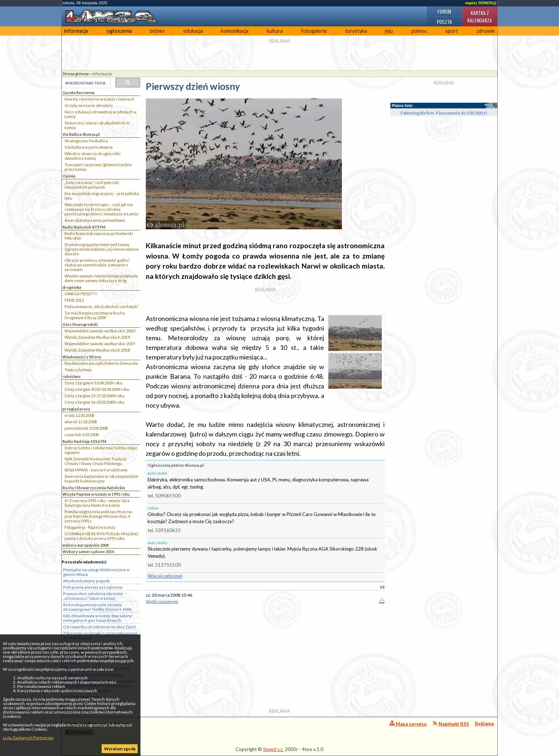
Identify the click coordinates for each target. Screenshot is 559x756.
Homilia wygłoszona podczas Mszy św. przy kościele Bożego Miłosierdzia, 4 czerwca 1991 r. (98, 516)
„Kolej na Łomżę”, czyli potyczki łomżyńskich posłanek (92, 185)
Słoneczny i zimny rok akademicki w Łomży (97, 125)
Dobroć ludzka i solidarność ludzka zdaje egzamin (101, 450)
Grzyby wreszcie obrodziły (89, 105)
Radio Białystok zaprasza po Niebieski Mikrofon (99, 236)
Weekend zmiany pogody (87, 581)
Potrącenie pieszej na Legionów (93, 587)
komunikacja (235, 31)
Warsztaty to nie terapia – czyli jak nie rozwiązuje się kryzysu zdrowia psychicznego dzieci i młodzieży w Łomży (101, 209)
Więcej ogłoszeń (165, 576)
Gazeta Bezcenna (78, 93)
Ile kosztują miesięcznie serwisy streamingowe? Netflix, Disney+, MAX (97, 607)
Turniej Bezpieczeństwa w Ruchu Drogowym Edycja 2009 (95, 315)
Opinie (69, 176)
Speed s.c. (273, 749)
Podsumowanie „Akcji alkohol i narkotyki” (102, 307)
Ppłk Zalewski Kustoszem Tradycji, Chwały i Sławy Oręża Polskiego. (96, 461)
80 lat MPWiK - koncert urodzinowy (96, 470)
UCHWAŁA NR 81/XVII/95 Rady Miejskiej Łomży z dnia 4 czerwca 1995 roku (101, 536)
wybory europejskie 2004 (86, 545)
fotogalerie (314, 31)
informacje (76, 31)
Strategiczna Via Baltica (86, 141)
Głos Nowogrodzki (80, 324)
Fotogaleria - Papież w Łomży (90, 527)
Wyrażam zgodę (120, 749)
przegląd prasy (76, 409)
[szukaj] (85, 83)
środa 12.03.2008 (79, 415)
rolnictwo (71, 376)
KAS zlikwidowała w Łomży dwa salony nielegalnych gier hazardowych (98, 618)
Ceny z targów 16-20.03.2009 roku (94, 402)
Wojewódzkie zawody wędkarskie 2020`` (101, 331)
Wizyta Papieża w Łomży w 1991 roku (96, 494)
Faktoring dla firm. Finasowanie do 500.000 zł (444, 113)
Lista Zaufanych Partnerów (28, 738)
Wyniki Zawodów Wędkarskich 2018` (98, 350)
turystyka (356, 31)
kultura (275, 31)
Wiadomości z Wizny (82, 357)
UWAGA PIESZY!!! (81, 294)
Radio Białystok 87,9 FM (84, 227)
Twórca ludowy (78, 370)
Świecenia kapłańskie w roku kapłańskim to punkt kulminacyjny (101, 479)
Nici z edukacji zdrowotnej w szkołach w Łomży (101, 114)
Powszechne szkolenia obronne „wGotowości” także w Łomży (93, 596)
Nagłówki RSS (451, 724)
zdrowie (486, 31)
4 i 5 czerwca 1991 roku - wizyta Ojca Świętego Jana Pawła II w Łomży (97, 503)
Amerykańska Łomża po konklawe (95, 220)
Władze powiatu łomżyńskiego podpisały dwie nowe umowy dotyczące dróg (101, 278)
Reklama (484, 724)
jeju (389, 31)
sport (452, 31)
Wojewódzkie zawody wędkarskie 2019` (100, 344)
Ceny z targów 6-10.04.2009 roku (93, 383)
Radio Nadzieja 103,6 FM (84, 441)
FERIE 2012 (74, 300)
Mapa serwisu (408, 724)
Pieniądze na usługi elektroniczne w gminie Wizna (96, 572)
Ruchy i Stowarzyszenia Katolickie (94, 488)
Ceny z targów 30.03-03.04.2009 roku (97, 389)
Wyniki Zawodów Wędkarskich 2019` (98, 337)
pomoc (419, 31)
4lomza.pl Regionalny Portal (97, 728)
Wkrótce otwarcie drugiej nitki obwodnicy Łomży (93, 156)
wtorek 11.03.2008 (81, 422)
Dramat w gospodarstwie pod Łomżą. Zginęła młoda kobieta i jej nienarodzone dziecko (102, 249)
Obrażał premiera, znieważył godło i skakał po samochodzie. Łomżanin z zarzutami (97, 265)
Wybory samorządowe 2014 (88, 551)
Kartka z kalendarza (480, 16)
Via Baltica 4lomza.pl (81, 134)
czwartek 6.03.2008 (81, 435)
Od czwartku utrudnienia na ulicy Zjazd (99, 627)
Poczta (444, 22)
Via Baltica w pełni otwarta (89, 147)
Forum (444, 11)
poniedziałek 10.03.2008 (86, 428)
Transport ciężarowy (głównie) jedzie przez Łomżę (98, 167)
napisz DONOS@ (481, 3)
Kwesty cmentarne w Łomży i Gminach (99, 99)
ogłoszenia (119, 31)
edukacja (193, 31)
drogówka (72, 287)
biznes (157, 31)
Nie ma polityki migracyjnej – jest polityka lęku (102, 196)
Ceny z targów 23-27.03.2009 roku (94, 396)
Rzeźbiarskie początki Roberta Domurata (101, 363)
